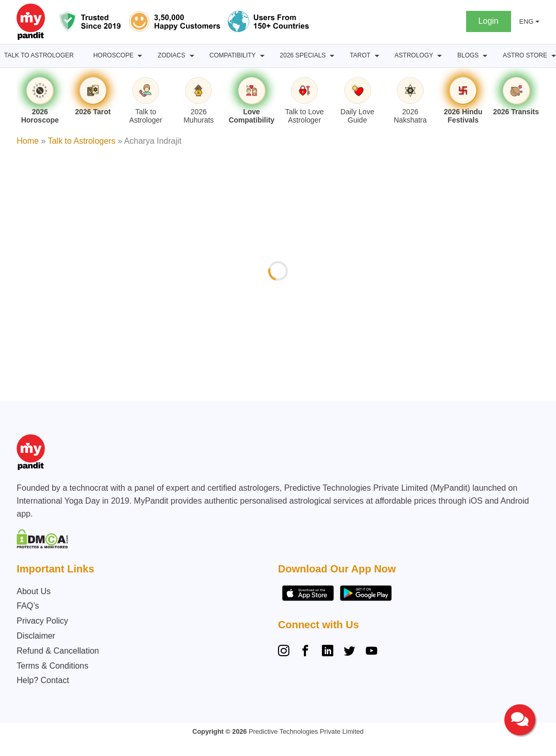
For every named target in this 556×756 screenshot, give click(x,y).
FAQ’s (28, 606)
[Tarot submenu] (377, 56)
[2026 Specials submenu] (332, 56)
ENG (527, 21)
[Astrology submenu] (439, 56)
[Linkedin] (328, 652)
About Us (34, 591)
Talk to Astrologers (81, 141)
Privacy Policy (42, 621)
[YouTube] (372, 652)
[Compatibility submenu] (262, 56)
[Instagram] (286, 652)
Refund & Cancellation (58, 651)
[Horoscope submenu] (140, 56)
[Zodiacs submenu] (192, 56)
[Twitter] (349, 652)
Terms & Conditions (52, 666)
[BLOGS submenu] (485, 56)
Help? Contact (43, 680)
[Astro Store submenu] (554, 56)
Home (28, 141)
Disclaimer (36, 636)
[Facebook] (305, 652)
